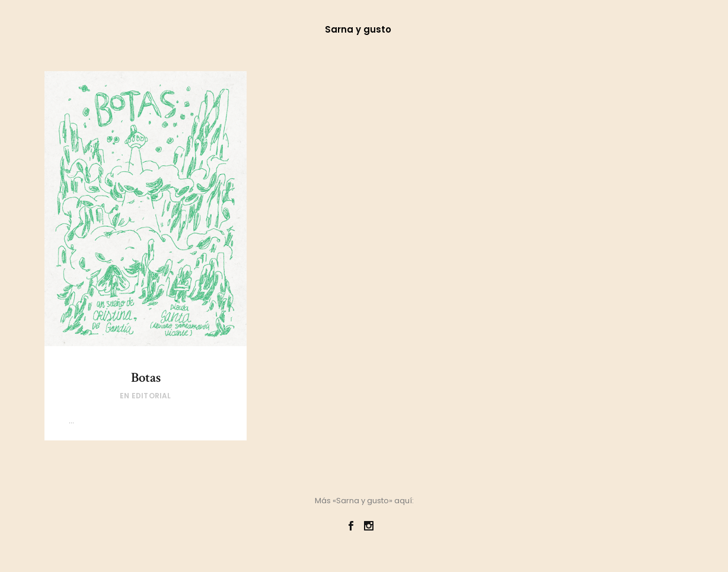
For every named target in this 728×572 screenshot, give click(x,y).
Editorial (151, 396)
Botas (146, 378)
